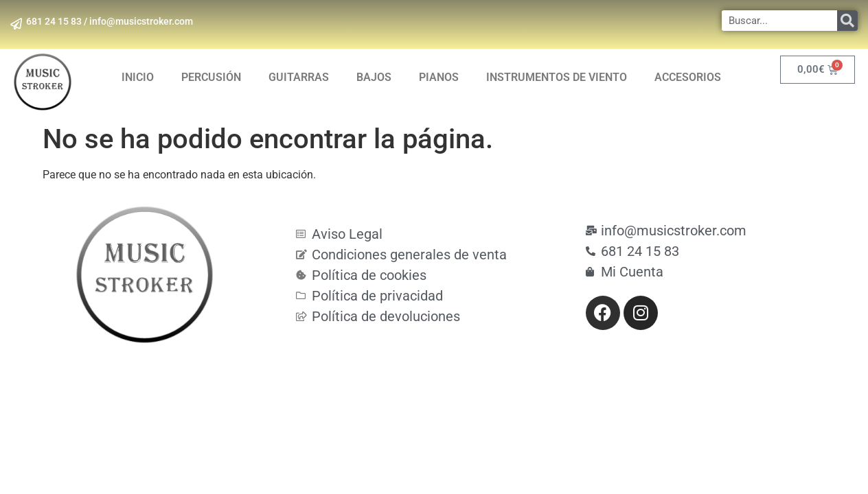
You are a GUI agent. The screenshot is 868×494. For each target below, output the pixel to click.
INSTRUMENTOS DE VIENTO (557, 77)
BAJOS (374, 77)
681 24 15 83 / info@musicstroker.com (112, 21)
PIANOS (439, 77)
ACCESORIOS (688, 77)
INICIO (138, 77)
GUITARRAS (299, 77)
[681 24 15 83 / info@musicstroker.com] (17, 24)
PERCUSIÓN (211, 77)
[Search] (847, 21)
